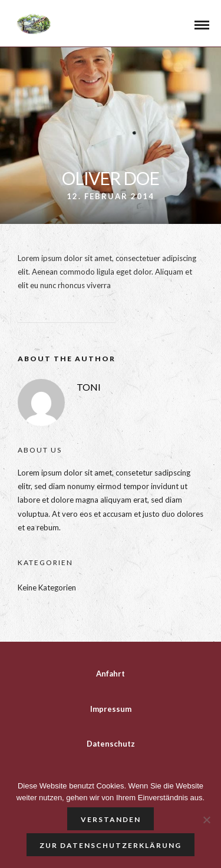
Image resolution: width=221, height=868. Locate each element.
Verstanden (111, 819)
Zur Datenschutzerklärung (111, 845)
